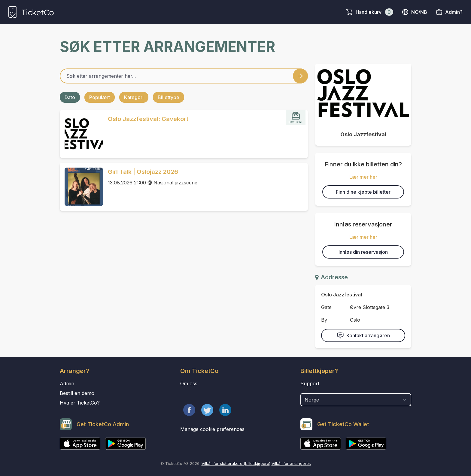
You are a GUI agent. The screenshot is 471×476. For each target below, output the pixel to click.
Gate (326, 307)
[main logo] (31, 12)
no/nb (414, 12)
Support (310, 384)
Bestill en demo (77, 393)
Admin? (454, 12)
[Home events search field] (184, 76)
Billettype (169, 97)
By (324, 320)
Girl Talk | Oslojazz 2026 (143, 172)
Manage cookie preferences (212, 429)
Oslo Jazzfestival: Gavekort (148, 119)
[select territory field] (356, 400)
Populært (100, 97)
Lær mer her (363, 177)
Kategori (134, 97)
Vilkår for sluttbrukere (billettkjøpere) (236, 463)
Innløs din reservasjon (363, 252)
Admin (67, 384)
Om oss (189, 384)
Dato (70, 97)
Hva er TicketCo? (80, 403)
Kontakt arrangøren (363, 335)
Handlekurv (374, 12)
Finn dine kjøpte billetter (363, 192)
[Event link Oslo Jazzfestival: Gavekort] (81, 134)
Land (307, 390)
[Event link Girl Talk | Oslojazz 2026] (81, 187)
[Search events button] (300, 76)
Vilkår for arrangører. (291, 463)
